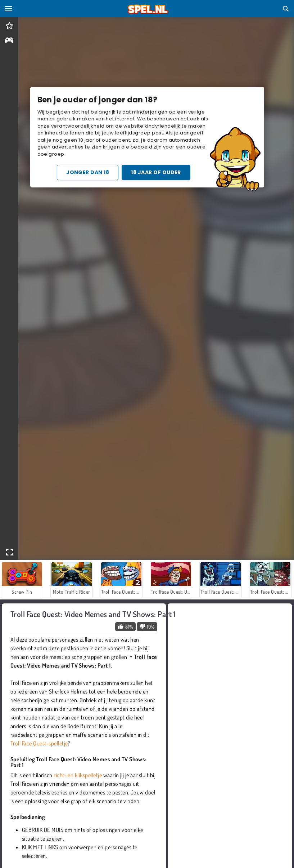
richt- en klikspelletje (78, 775)
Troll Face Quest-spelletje (39, 743)
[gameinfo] (9, 41)
